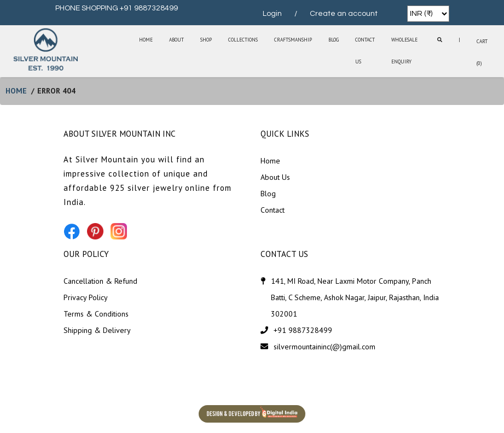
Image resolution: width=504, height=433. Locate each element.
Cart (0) (482, 52)
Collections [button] (243, 40)
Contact (273, 210)
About (176, 40)
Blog (334, 40)
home (16, 91)
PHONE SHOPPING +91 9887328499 (117, 8)
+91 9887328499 (303, 330)
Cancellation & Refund (100, 281)
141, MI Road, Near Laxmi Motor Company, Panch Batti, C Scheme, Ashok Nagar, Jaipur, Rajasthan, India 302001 (355, 297)
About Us (275, 177)
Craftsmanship (293, 40)
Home (146, 40)
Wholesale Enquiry (404, 51)
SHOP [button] (206, 40)
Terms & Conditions (96, 314)
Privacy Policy (86, 297)
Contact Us (365, 51)
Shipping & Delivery (97, 330)
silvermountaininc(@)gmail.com (325, 347)
